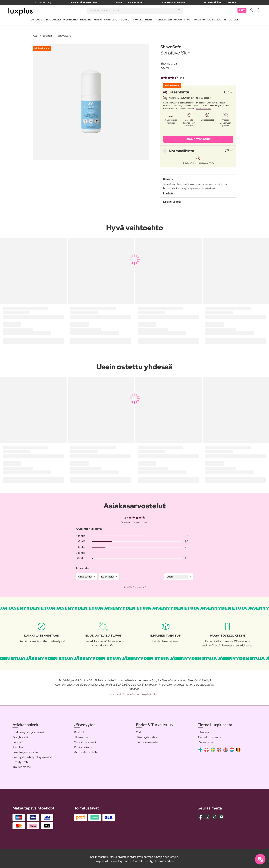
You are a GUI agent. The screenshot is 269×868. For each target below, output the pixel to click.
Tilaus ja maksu (22, 766)
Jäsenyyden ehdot (147, 737)
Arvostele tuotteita (86, 751)
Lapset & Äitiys (217, 20)
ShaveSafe (64, 35)
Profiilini (79, 732)
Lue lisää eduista (204, 108)
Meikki (98, 20)
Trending (86, 20)
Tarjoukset (54, 20)
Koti (189, 20)
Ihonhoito (111, 20)
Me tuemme (205, 742)
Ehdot (140, 732)
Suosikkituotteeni (85, 742)
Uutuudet (37, 20)
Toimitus (18, 746)
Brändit (48, 35)
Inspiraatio (71, 20)
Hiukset (138, 20)
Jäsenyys (204, 732)
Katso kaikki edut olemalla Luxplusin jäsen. (135, 694)
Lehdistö (18, 742)
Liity (242, 11)
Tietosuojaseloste (147, 742)
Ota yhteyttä (20, 737)
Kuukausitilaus (83, 746)
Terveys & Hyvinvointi (170, 20)
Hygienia (200, 20)
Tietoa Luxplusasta (209, 737)
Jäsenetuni (81, 737)
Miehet (150, 20)
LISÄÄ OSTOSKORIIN (198, 138)
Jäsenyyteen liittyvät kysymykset (33, 756)
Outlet (234, 20)
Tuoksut (125, 20)
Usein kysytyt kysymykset (28, 732)
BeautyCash (20, 761)
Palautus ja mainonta (25, 751)
